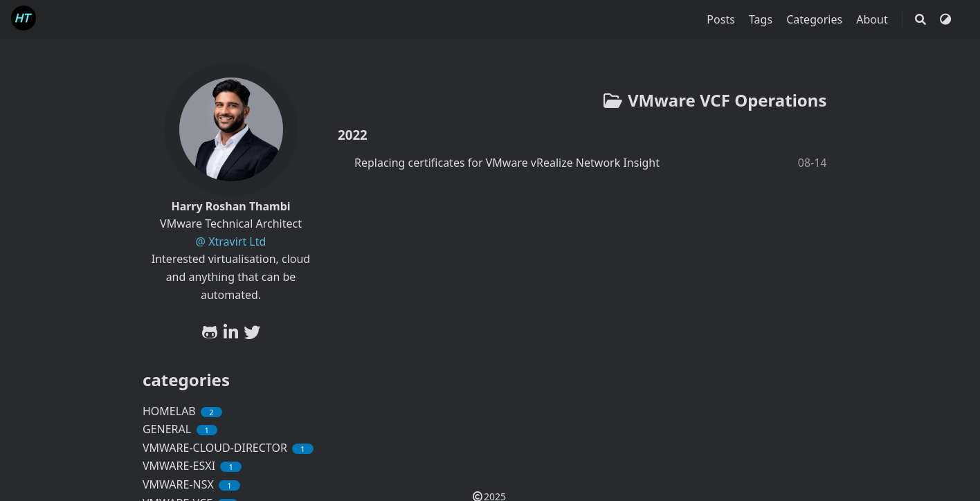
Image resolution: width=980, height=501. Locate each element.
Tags (762, 19)
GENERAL (180, 429)
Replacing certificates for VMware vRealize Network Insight (507, 163)
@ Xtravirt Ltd (231, 242)
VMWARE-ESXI (192, 466)
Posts (722, 19)
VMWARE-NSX (191, 484)
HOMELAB (182, 411)
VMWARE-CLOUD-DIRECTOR (228, 448)
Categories (816, 19)
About (873, 19)
